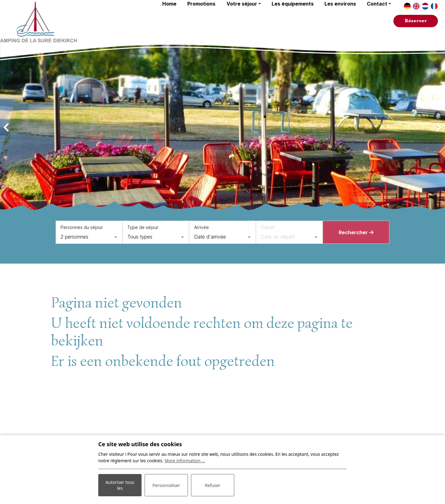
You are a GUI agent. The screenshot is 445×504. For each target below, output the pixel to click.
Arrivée (201, 227)
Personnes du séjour (82, 227)
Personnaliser (166, 485)
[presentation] (6, 128)
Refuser (213, 485)
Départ (268, 227)
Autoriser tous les (120, 485)
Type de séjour (143, 227)
